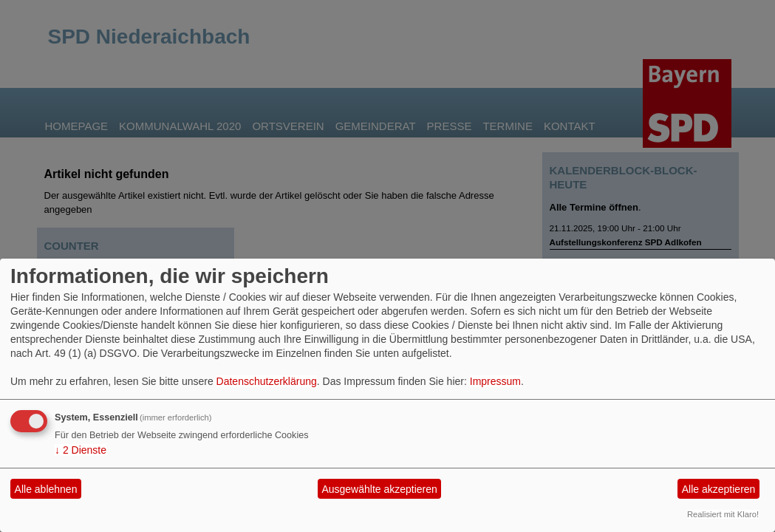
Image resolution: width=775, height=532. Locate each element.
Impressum (495, 381)
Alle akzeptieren (719, 489)
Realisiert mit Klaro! (723, 514)
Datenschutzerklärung (267, 381)
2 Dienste (81, 450)
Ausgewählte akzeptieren (379, 489)
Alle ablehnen (46, 489)
